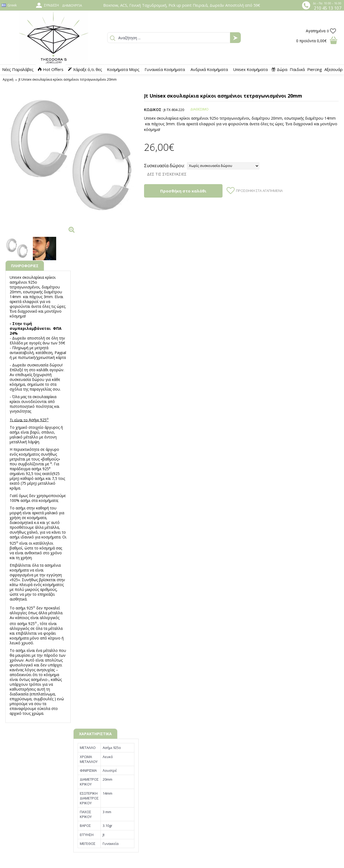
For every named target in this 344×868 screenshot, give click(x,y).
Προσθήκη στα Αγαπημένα (259, 191)
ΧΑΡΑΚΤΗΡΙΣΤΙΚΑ (95, 734)
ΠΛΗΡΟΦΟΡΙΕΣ (25, 266)
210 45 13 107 (328, 8)
